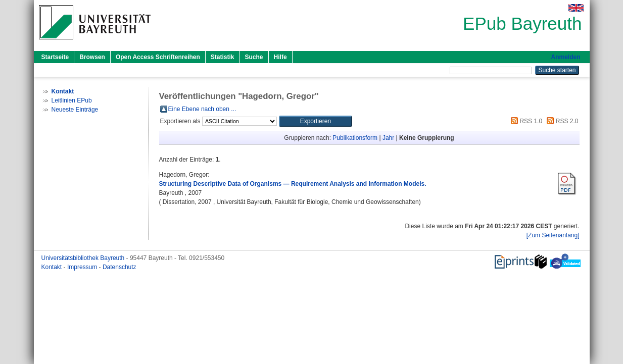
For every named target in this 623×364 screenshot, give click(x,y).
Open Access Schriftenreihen (158, 57)
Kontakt (53, 267)
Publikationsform (355, 138)
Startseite (55, 57)
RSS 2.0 (561, 121)
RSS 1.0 (525, 121)
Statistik (223, 57)
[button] (316, 121)
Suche (254, 57)
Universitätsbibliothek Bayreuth (84, 258)
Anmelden (565, 57)
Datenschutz (119, 267)
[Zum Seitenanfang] (553, 235)
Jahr (388, 138)
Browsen (92, 57)
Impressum (83, 267)
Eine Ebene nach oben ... (202, 109)
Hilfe (280, 57)
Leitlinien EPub (72, 100)
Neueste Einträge (75, 110)
